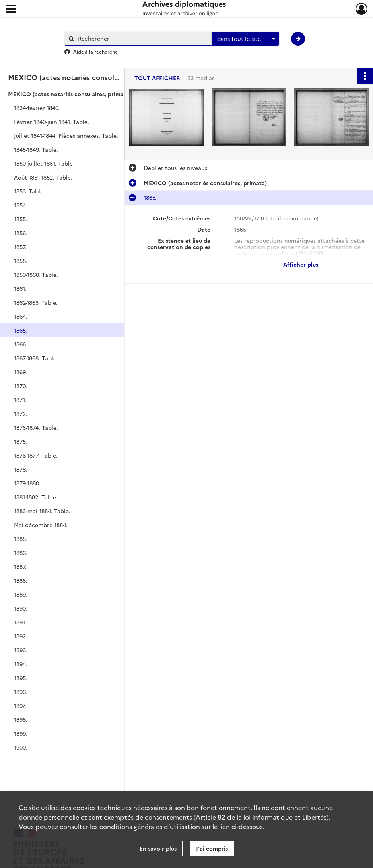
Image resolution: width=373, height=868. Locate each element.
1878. (21, 469)
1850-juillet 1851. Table (43, 163)
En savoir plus (158, 848)
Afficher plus (301, 264)
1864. (21, 316)
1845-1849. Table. (36, 149)
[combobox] (245, 39)
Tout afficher (157, 78)
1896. (20, 692)
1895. (20, 678)
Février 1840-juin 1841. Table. (51, 122)
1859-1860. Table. (36, 275)
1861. (20, 288)
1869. (20, 372)
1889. (20, 594)
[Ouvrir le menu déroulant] (11, 10)
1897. (20, 706)
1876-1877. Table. (36, 455)
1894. (21, 664)
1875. (20, 441)
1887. (20, 566)
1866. (20, 344)
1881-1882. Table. (36, 497)
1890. (20, 608)
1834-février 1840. (37, 108)
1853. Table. (29, 191)
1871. (20, 400)
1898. (21, 719)
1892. (21, 636)
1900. (20, 747)
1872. (21, 414)
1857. (20, 247)
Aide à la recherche (95, 51)
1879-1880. (27, 483)
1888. (21, 580)
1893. (20, 650)
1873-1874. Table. (36, 427)
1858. (21, 261)
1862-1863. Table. (36, 302)
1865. (20, 330)
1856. (20, 233)
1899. (20, 733)
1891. (20, 622)
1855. (20, 219)
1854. (21, 205)
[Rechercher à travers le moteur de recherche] (142, 38)
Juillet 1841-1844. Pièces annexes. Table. (66, 135)
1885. (20, 539)
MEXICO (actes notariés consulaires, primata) (70, 94)
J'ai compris (212, 848)
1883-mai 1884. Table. (42, 511)
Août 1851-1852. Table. (43, 177)
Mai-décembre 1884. (41, 525)
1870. (20, 386)
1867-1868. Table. (36, 358)
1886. (20, 553)
